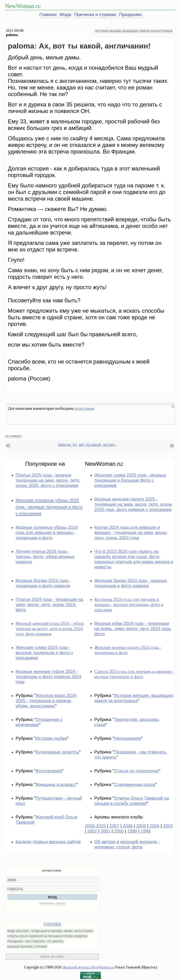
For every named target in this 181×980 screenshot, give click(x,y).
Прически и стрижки (95, 14)
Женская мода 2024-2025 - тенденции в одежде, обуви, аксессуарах (46, 701)
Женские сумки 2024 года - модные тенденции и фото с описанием (44, 653)
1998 (146, 831)
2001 (106, 831)
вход (52, 897)
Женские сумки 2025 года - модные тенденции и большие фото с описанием (130, 480)
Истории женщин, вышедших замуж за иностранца (134, 698)
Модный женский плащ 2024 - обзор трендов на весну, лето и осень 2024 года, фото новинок (50, 629)
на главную (13, 436)
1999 (132, 831)
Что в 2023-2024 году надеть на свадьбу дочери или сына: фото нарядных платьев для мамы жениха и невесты (134, 559)
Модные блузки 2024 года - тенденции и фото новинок (43, 583)
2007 (115, 826)
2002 (92, 831)
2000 (119, 831)
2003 (168, 826)
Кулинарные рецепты (57, 752)
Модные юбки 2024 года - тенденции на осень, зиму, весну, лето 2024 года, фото (133, 629)
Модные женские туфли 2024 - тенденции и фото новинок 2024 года (48, 677)
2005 (141, 826)
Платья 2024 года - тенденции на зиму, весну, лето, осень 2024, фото (49, 605)
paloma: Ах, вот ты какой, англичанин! (89, 445)
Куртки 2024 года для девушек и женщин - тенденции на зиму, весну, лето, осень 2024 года (131, 533)
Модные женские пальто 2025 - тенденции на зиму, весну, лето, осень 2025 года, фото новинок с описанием (133, 504)
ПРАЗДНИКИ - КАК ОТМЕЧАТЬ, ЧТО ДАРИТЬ (35, 941)
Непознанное (128, 738)
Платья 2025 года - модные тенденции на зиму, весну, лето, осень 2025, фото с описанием (48, 480)
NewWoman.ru (23, 6)
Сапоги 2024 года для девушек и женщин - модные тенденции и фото (134, 674)
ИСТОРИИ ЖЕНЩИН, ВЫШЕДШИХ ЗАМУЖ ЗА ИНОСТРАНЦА (134, 31)
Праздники (130, 14)
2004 (155, 826)
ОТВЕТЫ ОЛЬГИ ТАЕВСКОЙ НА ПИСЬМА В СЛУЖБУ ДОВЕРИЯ (47, 936)
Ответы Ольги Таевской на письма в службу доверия (132, 801)
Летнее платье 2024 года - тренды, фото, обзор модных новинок (45, 557)
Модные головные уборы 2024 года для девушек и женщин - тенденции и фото (47, 533)
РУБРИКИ (52, 924)
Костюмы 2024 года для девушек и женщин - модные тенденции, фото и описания (129, 605)
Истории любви (51, 738)
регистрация (85, 408)
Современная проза (135, 784)
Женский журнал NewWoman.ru (88, 967)
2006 (128, 826)
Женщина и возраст (56, 784)
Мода (65, 14)
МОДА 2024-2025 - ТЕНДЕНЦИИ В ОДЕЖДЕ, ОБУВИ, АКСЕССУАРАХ (50, 931)
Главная (48, 14)
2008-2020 (95, 826)
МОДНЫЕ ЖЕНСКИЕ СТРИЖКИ (27, 947)
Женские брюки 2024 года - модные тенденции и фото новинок (131, 583)
